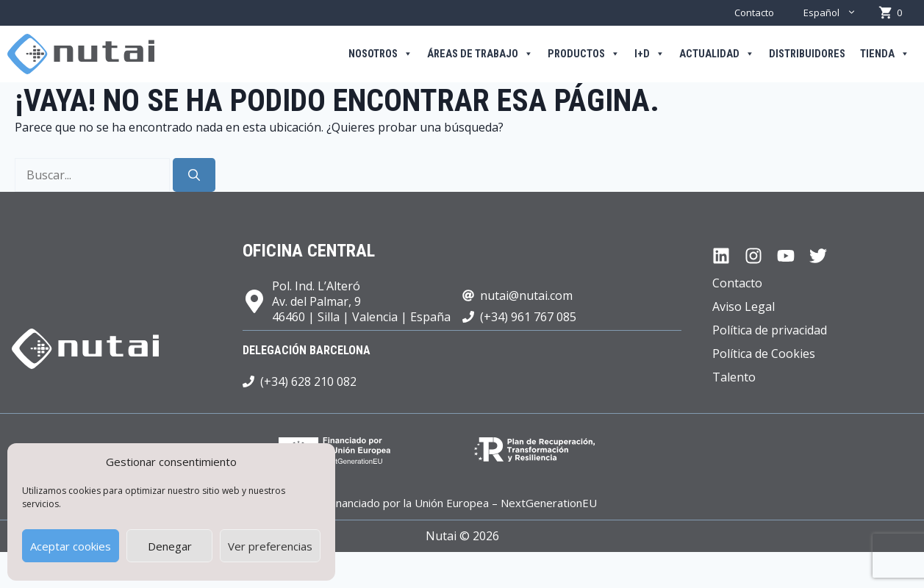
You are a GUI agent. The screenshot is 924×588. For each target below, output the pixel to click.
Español (837, 13)
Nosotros (380, 54)
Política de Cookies (764, 354)
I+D (649, 54)
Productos (584, 54)
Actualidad (717, 54)
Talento (734, 377)
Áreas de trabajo (480, 54)
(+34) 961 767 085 (528, 317)
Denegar (170, 546)
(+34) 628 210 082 (308, 381)
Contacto (754, 12)
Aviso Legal (744, 306)
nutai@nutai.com (526, 295)
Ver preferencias (270, 546)
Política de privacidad (770, 330)
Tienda (885, 54)
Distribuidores (807, 54)
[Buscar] (194, 175)
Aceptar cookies (71, 546)
